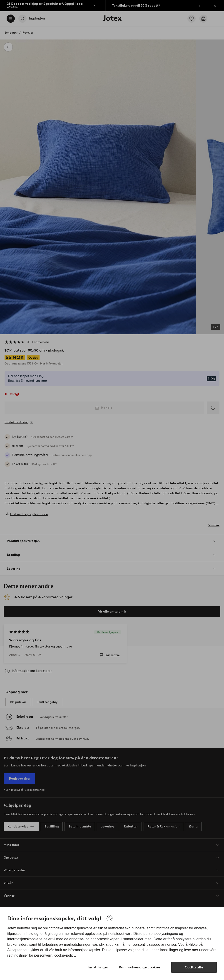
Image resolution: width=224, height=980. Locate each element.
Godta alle (194, 967)
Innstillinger (98, 967)
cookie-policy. (65, 955)
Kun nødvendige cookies (140, 967)
